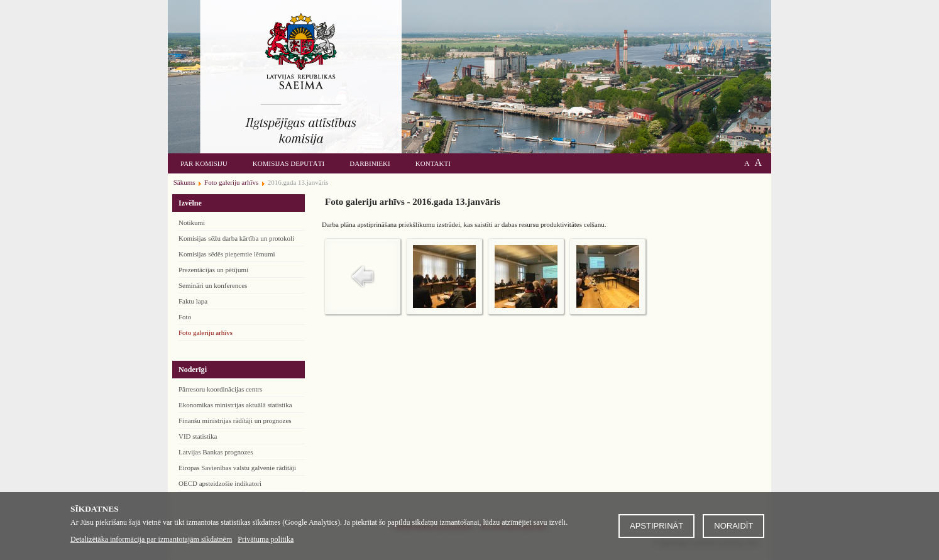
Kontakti (433, 163)
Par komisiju (204, 163)
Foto (185, 317)
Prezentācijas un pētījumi (213, 270)
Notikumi (192, 222)
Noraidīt (733, 526)
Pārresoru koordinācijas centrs (220, 389)
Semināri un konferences (213, 285)
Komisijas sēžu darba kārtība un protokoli (236, 238)
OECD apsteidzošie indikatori (220, 483)
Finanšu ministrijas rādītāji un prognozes (235, 420)
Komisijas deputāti (288, 163)
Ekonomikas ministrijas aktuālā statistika (235, 405)
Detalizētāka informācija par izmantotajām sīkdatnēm (151, 539)
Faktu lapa (193, 301)
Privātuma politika (266, 539)
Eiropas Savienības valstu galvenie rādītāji (237, 468)
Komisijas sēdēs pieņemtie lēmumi (227, 254)
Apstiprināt (656, 526)
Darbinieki (370, 163)
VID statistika (198, 436)
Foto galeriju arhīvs (206, 332)
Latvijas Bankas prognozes (216, 452)
